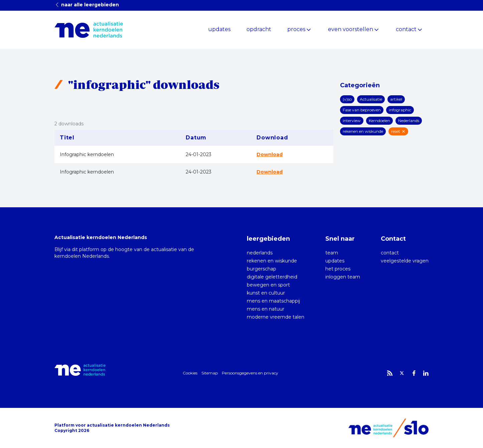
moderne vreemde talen (276, 317)
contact (406, 29)
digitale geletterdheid (272, 277)
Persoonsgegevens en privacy (250, 373)
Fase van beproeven (362, 110)
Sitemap (210, 373)
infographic (400, 110)
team (332, 253)
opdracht (259, 29)
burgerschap (262, 269)
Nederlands (409, 121)
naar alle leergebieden (87, 5)
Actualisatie (371, 99)
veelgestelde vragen (405, 261)
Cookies (190, 373)
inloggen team (343, 277)
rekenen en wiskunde (363, 131)
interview (352, 121)
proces (296, 29)
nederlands (260, 253)
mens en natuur (266, 309)
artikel (396, 99)
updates (219, 29)
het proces (338, 269)
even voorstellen (351, 29)
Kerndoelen (379, 121)
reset (398, 131)
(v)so (347, 99)
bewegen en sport (268, 285)
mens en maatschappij (273, 301)
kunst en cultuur (266, 293)
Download (270, 154)
